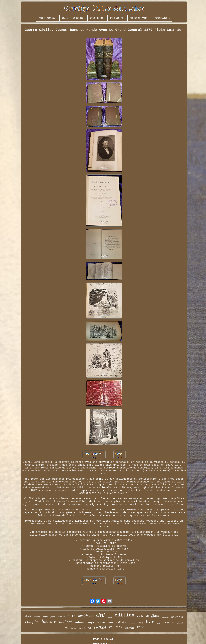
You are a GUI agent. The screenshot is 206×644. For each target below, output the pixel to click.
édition (125, 615)
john (158, 623)
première (132, 623)
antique (65, 622)
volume (80, 622)
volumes (115, 627)
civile (140, 616)
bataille (37, 617)
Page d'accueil (104, 639)
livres (110, 623)
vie (66, 627)
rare (140, 627)
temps (45, 617)
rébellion (168, 623)
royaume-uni (96, 622)
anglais (153, 615)
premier (61, 617)
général (180, 623)
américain (86, 616)
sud (90, 628)
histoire (49, 621)
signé (28, 616)
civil (100, 615)
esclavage (129, 628)
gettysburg (177, 616)
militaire (121, 622)
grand (53, 617)
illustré (82, 628)
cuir (71, 616)
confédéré (100, 628)
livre (150, 621)
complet (32, 622)
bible (141, 623)
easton (110, 617)
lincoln (74, 628)
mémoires (165, 617)
